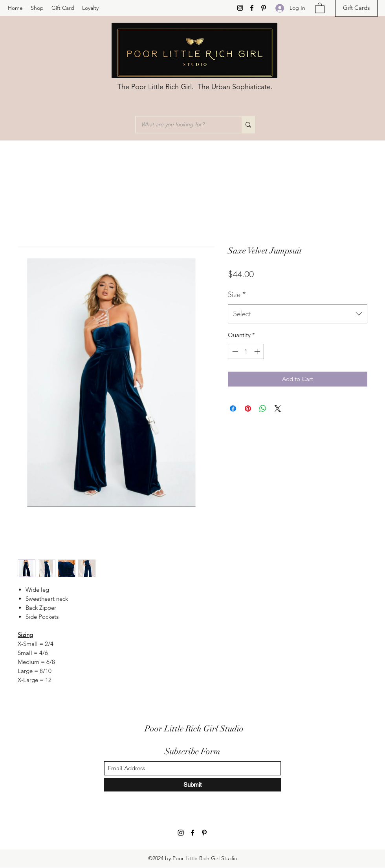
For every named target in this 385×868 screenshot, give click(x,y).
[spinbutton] (246, 351)
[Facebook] (252, 8)
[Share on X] (278, 408)
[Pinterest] (264, 8)
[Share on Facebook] (233, 408)
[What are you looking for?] (183, 125)
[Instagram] (240, 8)
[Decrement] (234, 351)
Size (237, 294)
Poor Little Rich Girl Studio (194, 728)
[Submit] (192, 785)
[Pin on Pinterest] (248, 408)
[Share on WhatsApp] (263, 408)
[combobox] (298, 314)
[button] (320, 8)
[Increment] (258, 351)
